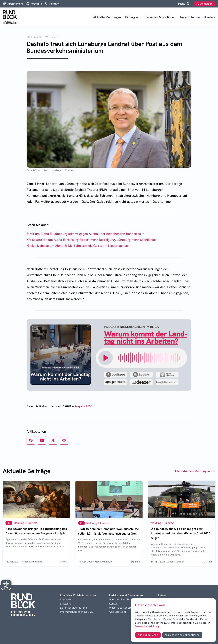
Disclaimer (66, 604)
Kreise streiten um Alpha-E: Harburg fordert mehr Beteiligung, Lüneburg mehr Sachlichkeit (92, 240)
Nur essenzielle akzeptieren (182, 635)
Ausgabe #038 (83, 406)
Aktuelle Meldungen (107, 17)
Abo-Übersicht (117, 612)
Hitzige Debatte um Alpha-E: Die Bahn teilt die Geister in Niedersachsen (78, 246)
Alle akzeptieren (148, 635)
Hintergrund (133, 17)
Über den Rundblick (121, 599)
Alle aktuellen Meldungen (195, 471)
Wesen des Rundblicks (122, 608)
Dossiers (210, 17)
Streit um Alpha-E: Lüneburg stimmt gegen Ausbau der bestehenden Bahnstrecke (85, 234)
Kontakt (114, 604)
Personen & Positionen (161, 17)
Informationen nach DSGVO (77, 612)
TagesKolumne (190, 17)
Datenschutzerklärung (147, 626)
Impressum (67, 599)
